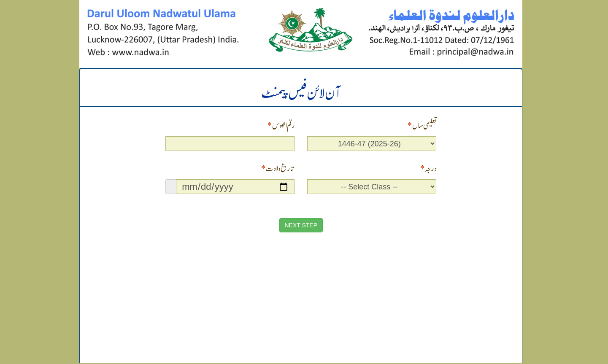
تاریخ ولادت (278, 168)
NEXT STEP (301, 225)
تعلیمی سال (422, 125)
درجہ (428, 168)
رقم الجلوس (281, 125)
